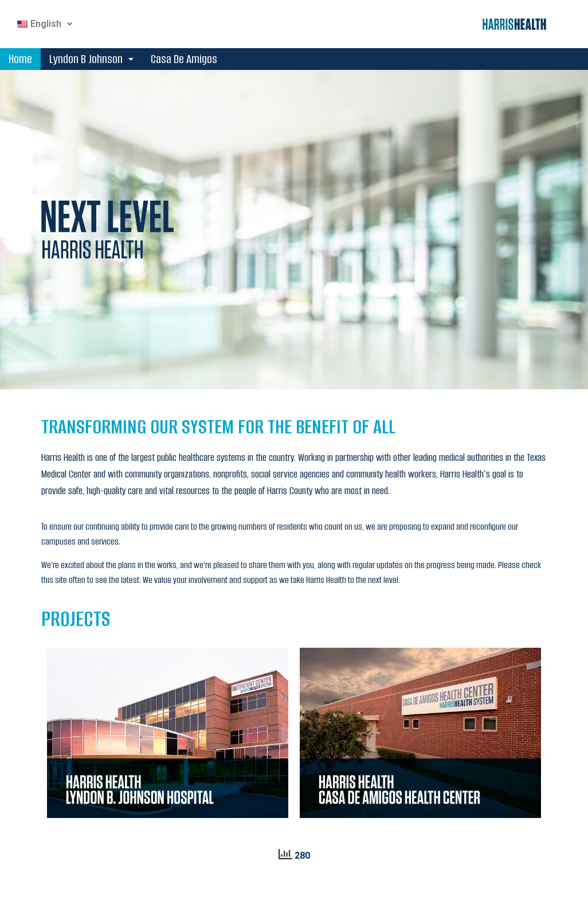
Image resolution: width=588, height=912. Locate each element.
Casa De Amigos (184, 59)
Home (20, 59)
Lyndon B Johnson (91, 59)
